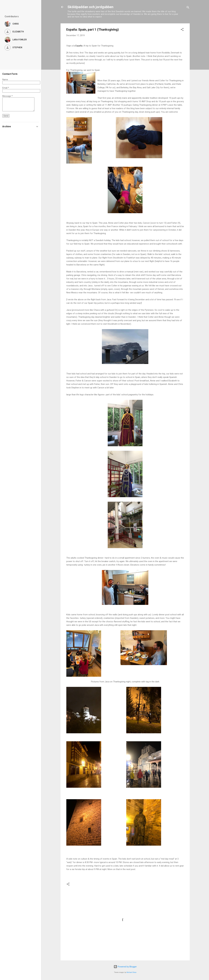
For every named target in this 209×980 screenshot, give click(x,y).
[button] (182, 30)
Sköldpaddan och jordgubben (90, 7)
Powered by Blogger (125, 967)
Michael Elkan (131, 972)
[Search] (188, 8)
